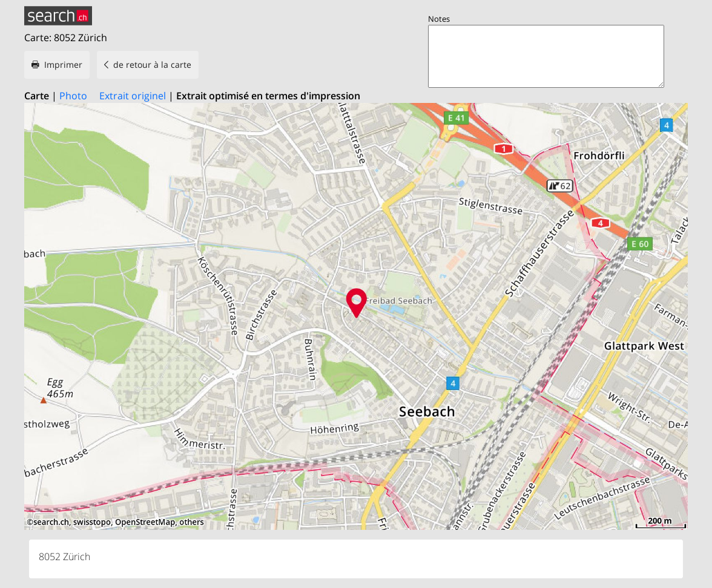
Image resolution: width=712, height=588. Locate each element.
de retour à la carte (152, 64)
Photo (73, 96)
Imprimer (63, 64)
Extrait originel (133, 96)
